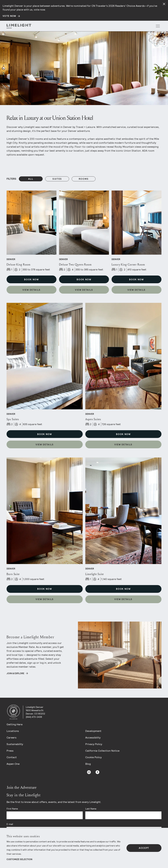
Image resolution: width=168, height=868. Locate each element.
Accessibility (93, 738)
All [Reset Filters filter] (31, 179)
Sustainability (15, 744)
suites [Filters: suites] (57, 179)
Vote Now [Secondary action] (9, 16)
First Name (12, 809)
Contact (12, 757)
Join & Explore (15, 673)
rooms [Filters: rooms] (84, 179)
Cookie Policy (94, 757)
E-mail (10, 824)
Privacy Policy (94, 744)
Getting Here (15, 724)
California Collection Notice (102, 751)
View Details (31, 290)
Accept (144, 848)
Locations (13, 731)
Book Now (31, 279)
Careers (11, 738)
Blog (88, 764)
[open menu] (158, 26)
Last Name (91, 809)
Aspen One (13, 764)
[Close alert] (164, 4)
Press (10, 751)
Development (93, 731)
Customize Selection (19, 859)
